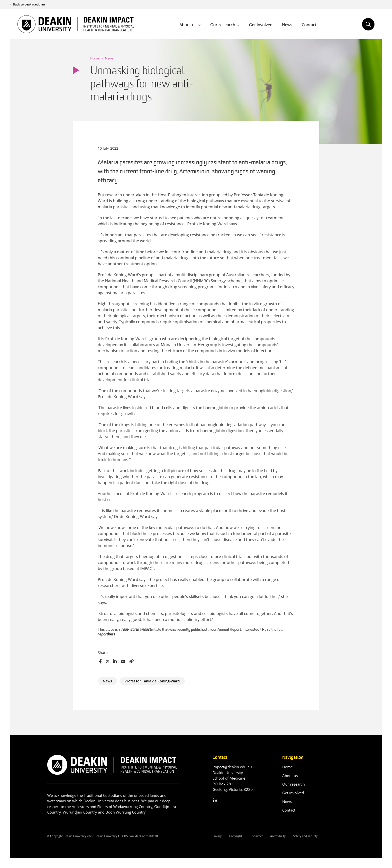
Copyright (236, 836)
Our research (223, 25)
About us (188, 25)
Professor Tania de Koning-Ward (152, 681)
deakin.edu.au (35, 4)
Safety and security (305, 836)
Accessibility (278, 836)
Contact (309, 25)
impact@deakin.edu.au (232, 767)
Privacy (217, 836)
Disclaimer (256, 836)
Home (95, 58)
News (287, 25)
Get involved (261, 25)
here (112, 634)
